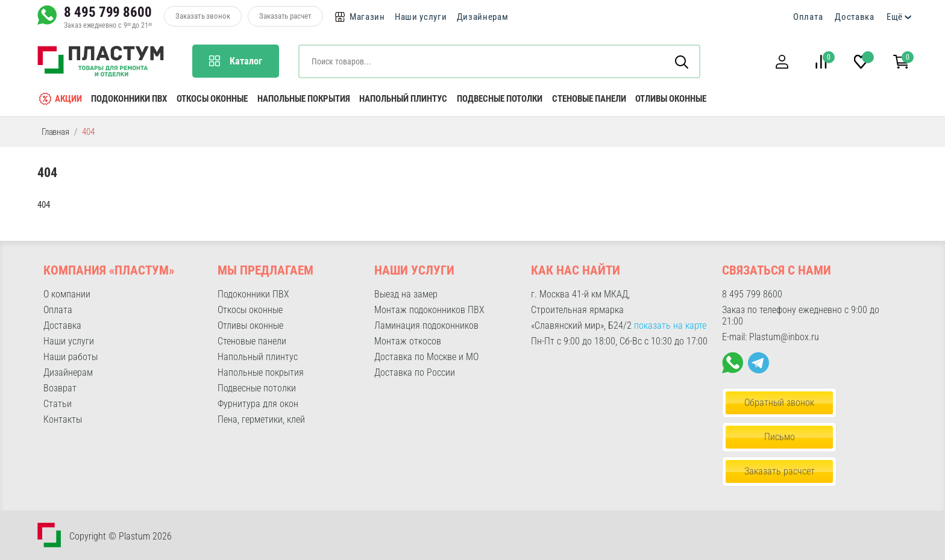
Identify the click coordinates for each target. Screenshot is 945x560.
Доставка (855, 17)
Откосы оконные (212, 99)
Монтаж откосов (408, 341)
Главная (55, 132)
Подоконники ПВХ (129, 99)
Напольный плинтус (403, 99)
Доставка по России (415, 372)
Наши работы (71, 357)
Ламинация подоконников (426, 325)
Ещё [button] (895, 17)
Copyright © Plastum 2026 (121, 536)
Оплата (808, 17)
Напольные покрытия (304, 99)
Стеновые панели (589, 99)
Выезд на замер (406, 294)
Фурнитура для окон (258, 404)
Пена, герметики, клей (261, 419)
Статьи (58, 404)
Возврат (60, 388)
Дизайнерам (483, 17)
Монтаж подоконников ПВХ (429, 310)
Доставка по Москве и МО (426, 357)
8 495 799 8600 (108, 12)
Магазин (367, 17)
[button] (782, 62)
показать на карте (670, 325)
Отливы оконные (671, 99)
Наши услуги (421, 17)
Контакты (63, 419)
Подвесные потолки (500, 99)
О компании (67, 294)
